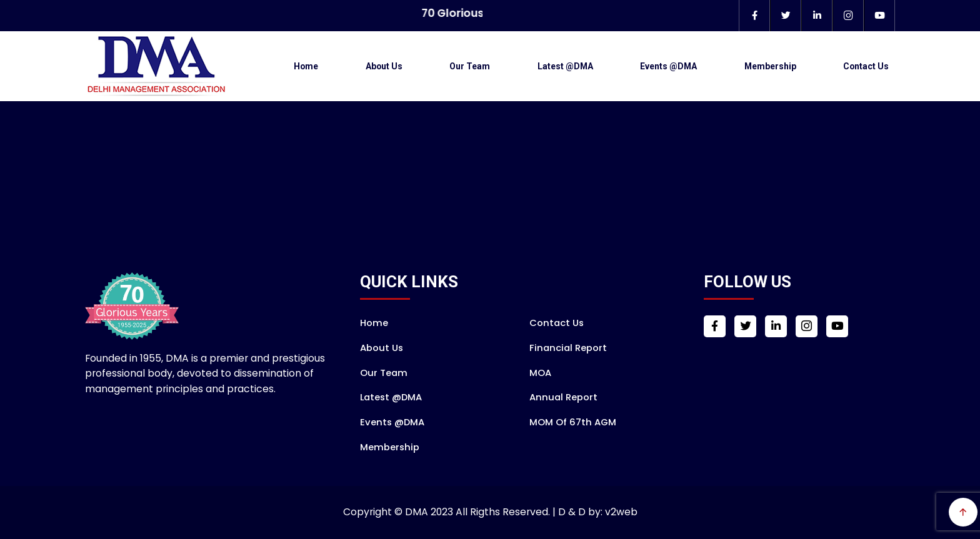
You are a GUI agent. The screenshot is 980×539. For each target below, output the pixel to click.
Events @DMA (668, 66)
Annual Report (563, 397)
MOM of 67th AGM (573, 422)
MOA (540, 373)
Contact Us (866, 66)
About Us (384, 66)
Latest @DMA (565, 66)
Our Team (470, 66)
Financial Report (568, 348)
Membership (770, 66)
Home (306, 66)
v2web (621, 512)
